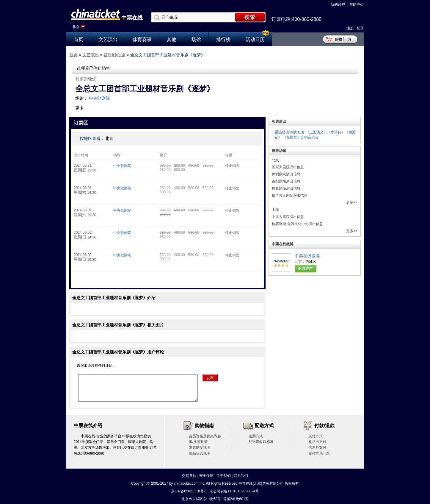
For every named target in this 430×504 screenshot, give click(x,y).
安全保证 (206, 476)
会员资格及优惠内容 (205, 436)
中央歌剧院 (99, 98)
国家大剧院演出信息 (288, 167)
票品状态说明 (200, 453)
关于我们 (224, 476)
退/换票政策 (198, 442)
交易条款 (189, 476)
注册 (350, 28)
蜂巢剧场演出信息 (286, 188)
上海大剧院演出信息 (288, 217)
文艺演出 (108, 39)
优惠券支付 (317, 447)
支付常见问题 (319, 453)
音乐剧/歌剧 (114, 55)
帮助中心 (357, 4)
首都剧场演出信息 (286, 181)
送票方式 (256, 436)
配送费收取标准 (261, 442)
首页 (79, 39)
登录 (360, 28)
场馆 (196, 39)
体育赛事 (142, 39)
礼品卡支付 (317, 442)
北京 (76, 27)
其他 (172, 39)
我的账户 (338, 4)
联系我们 (241, 476)
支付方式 (316, 436)
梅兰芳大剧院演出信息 (290, 196)
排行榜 (223, 39)
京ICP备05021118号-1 (189, 491)
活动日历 (255, 39)
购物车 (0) (343, 39)
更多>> (352, 202)
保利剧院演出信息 (286, 174)
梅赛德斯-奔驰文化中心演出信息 (297, 224)
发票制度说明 (200, 447)
